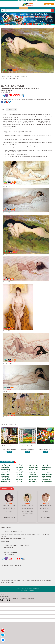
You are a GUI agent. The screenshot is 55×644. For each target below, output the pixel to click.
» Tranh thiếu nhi (46, 469)
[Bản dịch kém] (9, 600)
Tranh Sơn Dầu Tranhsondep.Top (13, 531)
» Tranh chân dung (33, 464)
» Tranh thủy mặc (19, 478)
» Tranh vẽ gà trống (47, 467)
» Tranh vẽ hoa (18, 474)
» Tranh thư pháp (19, 476)
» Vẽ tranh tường (46, 473)
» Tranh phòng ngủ (5, 471)
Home (18, 8)
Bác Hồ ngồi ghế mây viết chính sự (9, 446)
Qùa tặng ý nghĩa (12, 76)
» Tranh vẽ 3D (32, 471)
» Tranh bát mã (32, 474)
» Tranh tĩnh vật (18, 473)
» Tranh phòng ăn (5, 467)
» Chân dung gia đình (47, 481)
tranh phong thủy (19, 143)
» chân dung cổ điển (33, 467)
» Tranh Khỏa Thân (5, 481)
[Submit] (52, 11)
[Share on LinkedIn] (10, 102)
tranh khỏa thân (27, 143)
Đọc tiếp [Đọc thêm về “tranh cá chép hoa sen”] (46, 452)
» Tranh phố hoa (46, 466)
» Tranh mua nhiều (47, 476)
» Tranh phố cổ (46, 464)
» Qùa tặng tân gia (33, 481)
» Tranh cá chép (32, 473)
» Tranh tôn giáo (19, 466)
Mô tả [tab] (4, 110)
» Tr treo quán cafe (6, 473)
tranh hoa (12, 143)
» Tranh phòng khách (6, 466)
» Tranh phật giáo (19, 467)
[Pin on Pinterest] (7, 102)
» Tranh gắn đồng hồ (20, 471)
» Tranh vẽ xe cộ (46, 471)
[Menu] (2, 4)
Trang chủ (4, 76)
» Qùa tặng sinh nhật (47, 478)
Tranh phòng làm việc (22, 76)
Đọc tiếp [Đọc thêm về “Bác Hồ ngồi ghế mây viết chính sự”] (9, 452)
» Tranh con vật (18, 481)
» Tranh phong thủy (6, 478)
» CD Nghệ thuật (32, 480)
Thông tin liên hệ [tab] (11, 110)
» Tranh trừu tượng (5, 474)
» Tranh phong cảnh (6, 480)
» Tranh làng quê (5, 476)
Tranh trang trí (24, 8)
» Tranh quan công (47, 480)
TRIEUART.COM (11, 555)
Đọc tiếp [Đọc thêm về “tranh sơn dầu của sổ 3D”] (27, 452)
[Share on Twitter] (5, 102)
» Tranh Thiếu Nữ (19, 480)
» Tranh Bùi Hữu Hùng (47, 474)
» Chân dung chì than (33, 469)
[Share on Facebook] (2, 102)
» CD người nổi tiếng (33, 466)
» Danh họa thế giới (33, 476)
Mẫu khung (31, 8)
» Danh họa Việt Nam (34, 478)
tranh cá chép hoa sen (46, 446)
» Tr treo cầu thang (6, 469)
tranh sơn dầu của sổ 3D (27, 446)
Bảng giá (37, 8)
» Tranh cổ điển (18, 469)
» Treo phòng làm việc (6, 464)
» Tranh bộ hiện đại (19, 464)
